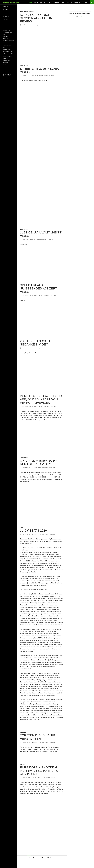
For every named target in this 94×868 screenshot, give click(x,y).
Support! (43, 2)
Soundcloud (6, 16)
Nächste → (51, 858)
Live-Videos (31, 12)
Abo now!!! (84, 17)
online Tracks (6, 56)
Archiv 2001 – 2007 (8, 32)
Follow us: (6, 6)
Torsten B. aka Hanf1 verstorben (38, 737)
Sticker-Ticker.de (7, 74)
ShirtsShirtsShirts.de (8, 76)
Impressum (86, 2)
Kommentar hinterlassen (46, 25)
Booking (69, 2)
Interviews (23, 12)
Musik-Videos (24, 65)
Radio (4, 58)
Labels (4, 47)
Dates (49, 2)
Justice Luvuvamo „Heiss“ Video (41, 234)
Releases (23, 764)
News (30, 2)
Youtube (5, 13)
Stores (4, 63)
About (36, 2)
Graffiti (4, 43)
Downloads (56, 2)
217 (42, 858)
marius (34, 25)
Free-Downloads (7, 41)
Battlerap (5, 36)
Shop (63, 2)
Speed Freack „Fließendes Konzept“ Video (39, 288)
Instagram (6, 20)
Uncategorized (6, 65)
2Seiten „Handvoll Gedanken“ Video (35, 343)
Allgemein (23, 732)
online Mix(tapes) (7, 54)
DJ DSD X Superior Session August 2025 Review (37, 18)
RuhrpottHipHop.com (11, 2)
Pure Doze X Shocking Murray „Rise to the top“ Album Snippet (41, 771)
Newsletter (77, 2)
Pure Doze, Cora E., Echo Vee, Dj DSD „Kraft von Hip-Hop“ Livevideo (41, 399)
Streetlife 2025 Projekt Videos (40, 70)
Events (22, 527)
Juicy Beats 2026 (33, 531)
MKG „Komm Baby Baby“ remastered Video (38, 463)
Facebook (5, 10)
